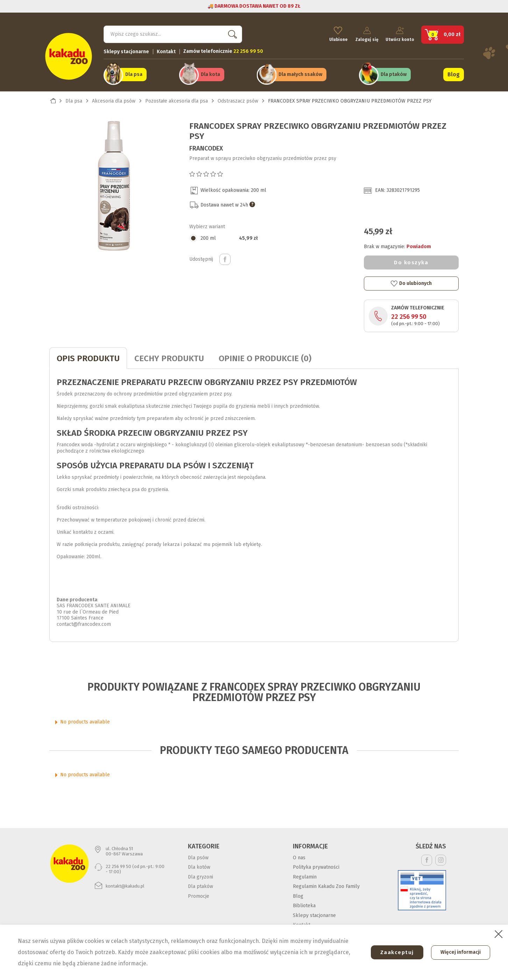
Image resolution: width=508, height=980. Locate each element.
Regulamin (305, 876)
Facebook (427, 859)
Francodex (206, 147)
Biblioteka (304, 905)
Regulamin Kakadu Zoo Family (326, 886)
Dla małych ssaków (300, 74)
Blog (454, 74)
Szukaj (231, 33)
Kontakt (166, 51)
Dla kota (210, 74)
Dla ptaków (394, 74)
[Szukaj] (173, 34)
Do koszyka (411, 262)
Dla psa (134, 74)
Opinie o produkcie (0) (265, 358)
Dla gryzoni (200, 876)
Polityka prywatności (316, 866)
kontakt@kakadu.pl (125, 885)
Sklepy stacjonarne (126, 51)
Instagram (441, 859)
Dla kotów (199, 866)
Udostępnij (225, 258)
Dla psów (198, 857)
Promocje (199, 895)
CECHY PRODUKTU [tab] (169, 358)
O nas (299, 857)
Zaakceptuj (395, 952)
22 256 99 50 (409, 316)
